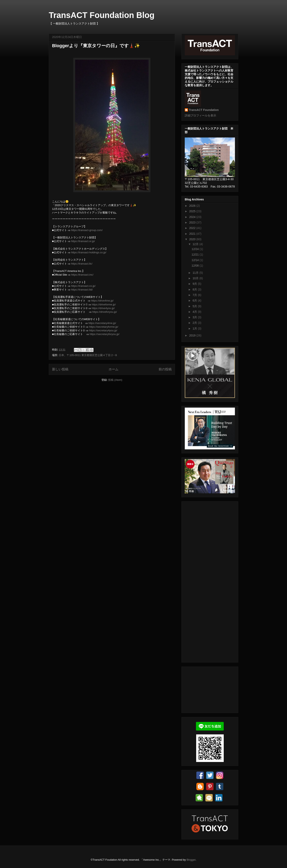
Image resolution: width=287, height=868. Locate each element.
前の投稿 (165, 369)
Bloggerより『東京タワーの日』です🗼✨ (96, 46)
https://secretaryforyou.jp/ (105, 334)
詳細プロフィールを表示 (200, 115)
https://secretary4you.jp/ (103, 330)
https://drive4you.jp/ (103, 308)
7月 (195, 295)
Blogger (191, 860)
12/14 (196, 260)
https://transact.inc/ (82, 275)
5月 (195, 306)
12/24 (196, 249)
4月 (195, 312)
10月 (196, 278)
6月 (195, 301)
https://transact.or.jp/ (83, 241)
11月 (196, 273)
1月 (195, 328)
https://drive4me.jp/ (102, 301)
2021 (193, 234)
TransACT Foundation (204, 110)
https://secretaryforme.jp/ (104, 327)
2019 (193, 335)
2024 (193, 217)
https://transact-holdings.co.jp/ (89, 252)
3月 (195, 317)
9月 (195, 284)
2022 (193, 228)
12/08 (196, 266)
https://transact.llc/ (82, 264)
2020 (193, 239)
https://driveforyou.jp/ (105, 312)
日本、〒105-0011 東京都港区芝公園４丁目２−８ (88, 355)
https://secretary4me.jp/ (102, 323)
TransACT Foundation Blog (102, 15)
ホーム (113, 369)
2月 (195, 323)
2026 (193, 206)
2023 (193, 222)
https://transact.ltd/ (82, 290)
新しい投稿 (60, 369)
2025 (193, 211)
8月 (195, 289)
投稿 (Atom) (115, 380)
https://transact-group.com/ (87, 230)
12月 (196, 244)
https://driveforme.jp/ (104, 304)
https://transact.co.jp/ (83, 286)
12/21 (196, 255)
